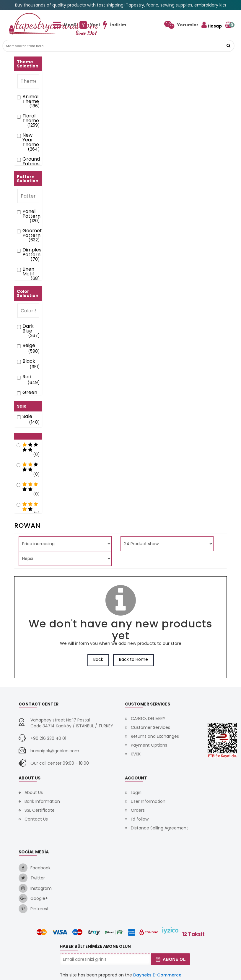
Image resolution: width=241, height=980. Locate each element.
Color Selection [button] (28, 293)
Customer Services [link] (150, 727)
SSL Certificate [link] (40, 810)
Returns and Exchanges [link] (155, 736)
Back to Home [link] (133, 659)
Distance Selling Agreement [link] (159, 828)
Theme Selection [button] (28, 64)
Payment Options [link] (149, 745)
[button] (228, 46)
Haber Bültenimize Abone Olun (95, 946)
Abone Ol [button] (171, 959)
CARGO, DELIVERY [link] (148, 719)
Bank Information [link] (42, 801)
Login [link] (136, 792)
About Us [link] (34, 792)
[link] (181, 25)
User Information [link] (148, 801)
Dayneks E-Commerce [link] (157, 975)
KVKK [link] (136, 754)
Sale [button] (22, 406)
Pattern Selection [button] (28, 179)
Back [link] (98, 659)
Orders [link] (138, 810)
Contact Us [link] (36, 819)
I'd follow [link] (140, 819)
